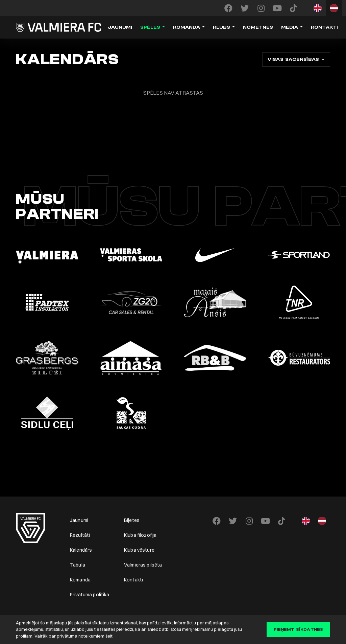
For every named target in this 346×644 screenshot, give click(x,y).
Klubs (221, 27)
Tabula (78, 565)
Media (290, 27)
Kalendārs (81, 550)
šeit (109, 636)
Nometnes (258, 27)
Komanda (187, 27)
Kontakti (324, 27)
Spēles (150, 27)
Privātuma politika (90, 595)
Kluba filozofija (140, 535)
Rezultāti (80, 535)
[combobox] (296, 60)
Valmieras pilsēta (143, 565)
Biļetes (132, 520)
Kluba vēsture (139, 550)
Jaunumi (120, 27)
